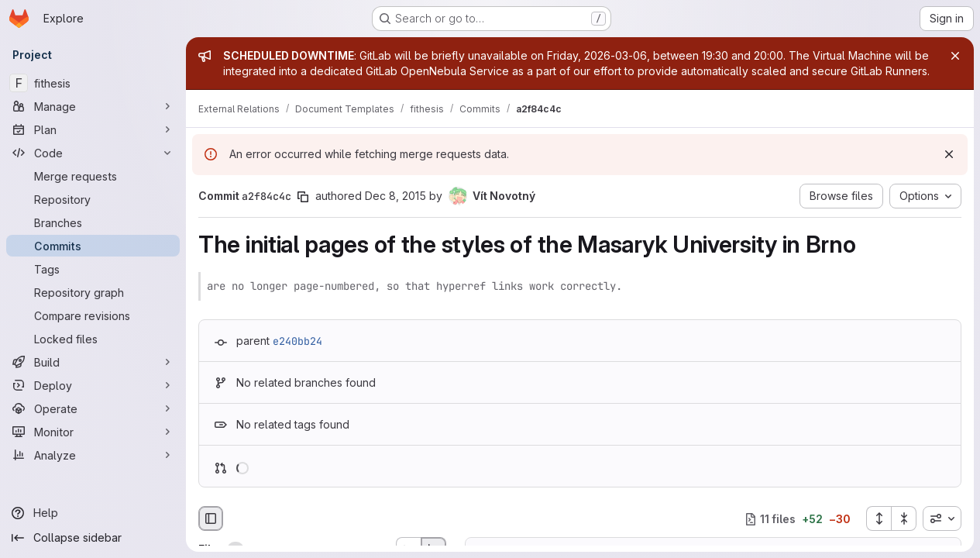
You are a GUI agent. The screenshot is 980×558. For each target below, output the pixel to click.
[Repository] (93, 199)
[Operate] (93, 408)
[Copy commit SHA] (303, 197)
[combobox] (942, 518)
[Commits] (93, 246)
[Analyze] (93, 455)
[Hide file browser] (211, 518)
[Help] (93, 513)
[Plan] (93, 129)
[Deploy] (93, 385)
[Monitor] (93, 432)
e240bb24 (297, 341)
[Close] (955, 56)
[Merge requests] (93, 176)
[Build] (93, 362)
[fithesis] (93, 83)
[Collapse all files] (904, 518)
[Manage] (93, 106)
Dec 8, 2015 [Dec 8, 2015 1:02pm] (395, 196)
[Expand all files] (879, 518)
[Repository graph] (93, 292)
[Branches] (93, 222)
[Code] (93, 153)
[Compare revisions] (93, 315)
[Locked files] (93, 339)
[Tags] (93, 269)
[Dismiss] (949, 154)
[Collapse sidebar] (93, 538)
